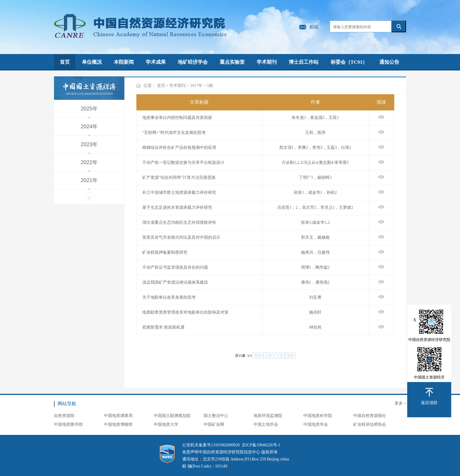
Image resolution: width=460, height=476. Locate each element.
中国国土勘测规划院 (172, 416)
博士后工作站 (304, 62)
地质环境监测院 (268, 416)
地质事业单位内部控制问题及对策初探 (177, 118)
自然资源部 (64, 416)
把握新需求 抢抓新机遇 (163, 327)
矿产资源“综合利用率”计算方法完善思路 (179, 178)
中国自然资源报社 (370, 416)
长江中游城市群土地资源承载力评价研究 (179, 192)
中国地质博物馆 (118, 424)
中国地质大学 (166, 424)
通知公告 (389, 62)
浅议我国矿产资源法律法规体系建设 (175, 282)
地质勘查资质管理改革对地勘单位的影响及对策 (185, 312)
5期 (210, 86)
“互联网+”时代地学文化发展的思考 (174, 133)
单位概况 (92, 62)
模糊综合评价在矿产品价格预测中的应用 (179, 148)
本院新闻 (124, 62)
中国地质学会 (316, 424)
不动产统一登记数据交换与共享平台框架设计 (183, 163)
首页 (65, 62)
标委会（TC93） (349, 62)
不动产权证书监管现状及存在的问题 (175, 267)
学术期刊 (267, 62)
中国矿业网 (214, 424)
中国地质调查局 (118, 416)
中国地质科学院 (318, 416)
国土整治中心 (216, 416)
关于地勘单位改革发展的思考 (169, 297)
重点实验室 (232, 62)
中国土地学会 (266, 424)
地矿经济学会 (193, 62)
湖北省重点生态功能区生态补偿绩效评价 (179, 222)
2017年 (196, 86)
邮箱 (314, 27)
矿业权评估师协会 (370, 424)
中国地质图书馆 (68, 424)
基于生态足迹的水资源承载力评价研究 (177, 207)
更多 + (400, 403)
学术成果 (156, 62)
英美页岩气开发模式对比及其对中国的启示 (181, 237)
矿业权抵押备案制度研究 (165, 252)
